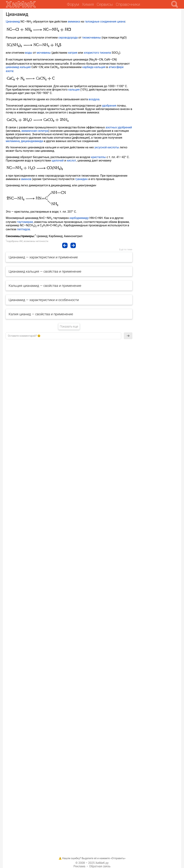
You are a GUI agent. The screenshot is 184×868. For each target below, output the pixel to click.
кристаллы (98, 157)
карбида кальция (94, 67)
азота (10, 71)
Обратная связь (100, 866)
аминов (26, 179)
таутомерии (25, 222)
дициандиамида (32, 141)
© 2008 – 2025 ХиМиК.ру (92, 863)
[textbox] (63, 336)
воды (29, 53)
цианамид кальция (18, 67)
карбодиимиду (79, 218)
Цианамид (13, 22)
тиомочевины (91, 38)
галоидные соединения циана (105, 22)
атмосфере (116, 67)
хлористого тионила (97, 53)
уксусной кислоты (107, 147)
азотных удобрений (119, 127)
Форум (73, 4)
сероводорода (68, 38)
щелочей (58, 161)
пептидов (24, 229)
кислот (71, 161)
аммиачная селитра (35, 131)
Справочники (128, 4)
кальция (74, 90)
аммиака (74, 22)
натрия (73, 53)
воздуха (94, 99)
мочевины (44, 53)
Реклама (79, 866)
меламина (13, 141)
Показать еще (69, 327)
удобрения (109, 106)
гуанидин (81, 179)
